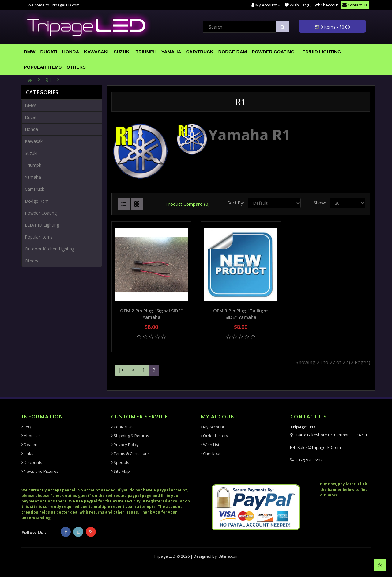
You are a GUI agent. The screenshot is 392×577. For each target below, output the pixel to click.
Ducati (49, 52)
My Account (212, 427)
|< (121, 370)
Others (76, 67)
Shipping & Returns (130, 436)
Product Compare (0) (188, 204)
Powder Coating (273, 52)
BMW (30, 52)
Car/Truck (200, 52)
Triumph (146, 52)
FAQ (26, 427)
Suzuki (122, 52)
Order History (214, 436)
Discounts (32, 462)
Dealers (30, 445)
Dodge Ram (233, 52)
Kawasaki (96, 52)
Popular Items (43, 67)
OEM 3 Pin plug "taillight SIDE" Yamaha (241, 314)
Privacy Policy (125, 445)
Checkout (211, 453)
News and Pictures (40, 471)
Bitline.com (229, 556)
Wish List (210, 445)
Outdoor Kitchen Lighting (50, 249)
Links (27, 453)
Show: (320, 203)
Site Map (121, 471)
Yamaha (171, 52)
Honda (71, 52)
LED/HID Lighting (320, 52)
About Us (31, 436)
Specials (120, 462)
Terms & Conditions (130, 453)
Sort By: (236, 203)
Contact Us (122, 427)
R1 (48, 80)
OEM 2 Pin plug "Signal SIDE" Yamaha (151, 314)
